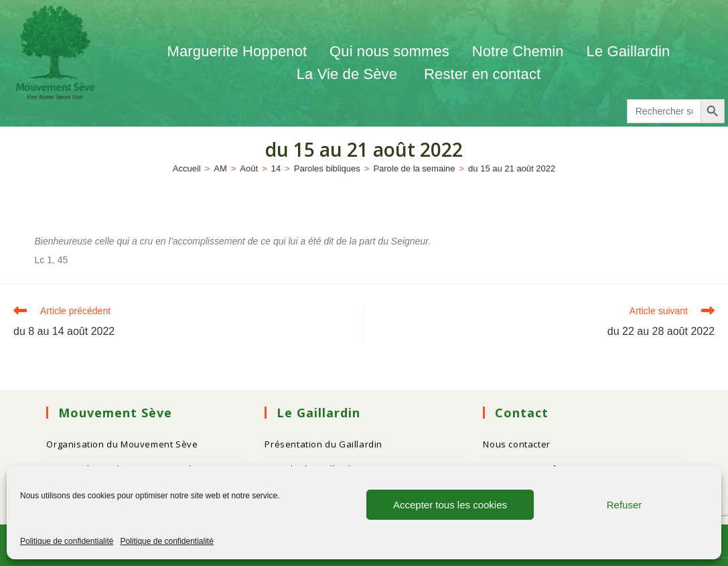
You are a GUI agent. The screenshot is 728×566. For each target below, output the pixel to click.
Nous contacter (516, 444)
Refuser (625, 505)
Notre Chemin (518, 51)
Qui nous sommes (389, 51)
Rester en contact (482, 74)
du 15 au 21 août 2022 (512, 168)
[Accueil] (187, 168)
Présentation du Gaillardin (323, 444)
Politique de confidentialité (67, 541)
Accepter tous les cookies (450, 505)
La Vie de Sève (349, 74)
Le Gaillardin (629, 51)
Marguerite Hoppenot (237, 51)
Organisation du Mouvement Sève (122, 444)
